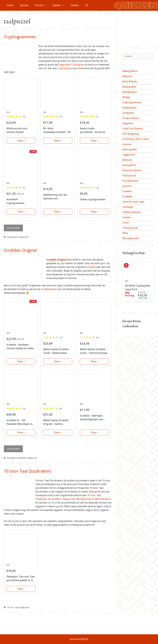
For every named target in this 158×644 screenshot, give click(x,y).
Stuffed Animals (132, 212)
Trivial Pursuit (130, 228)
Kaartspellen (130, 149)
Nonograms (129, 165)
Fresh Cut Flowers (133, 128)
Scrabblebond (49, 289)
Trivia (125, 223)
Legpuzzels (129, 155)
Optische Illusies (132, 170)
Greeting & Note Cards (136, 139)
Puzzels (42, 5)
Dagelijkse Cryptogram (72, 65)
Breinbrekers (130, 92)
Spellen (60, 5)
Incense (127, 144)
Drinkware (128, 113)
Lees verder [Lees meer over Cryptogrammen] (13, 228)
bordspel (11, 458)
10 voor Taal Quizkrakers (28, 471)
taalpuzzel (24, 237)
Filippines (128, 123)
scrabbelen (21, 458)
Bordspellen (129, 87)
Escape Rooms (131, 118)
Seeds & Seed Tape (133, 202)
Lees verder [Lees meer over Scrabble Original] (13, 449)
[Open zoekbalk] (87, 5)
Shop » (21, 141)
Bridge (126, 97)
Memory (127, 160)
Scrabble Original (20, 250)
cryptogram (12, 237)
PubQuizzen (129, 176)
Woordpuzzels (131, 238)
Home (10, 5)
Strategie (128, 207)
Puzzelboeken (130, 181)
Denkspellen (129, 108)
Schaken (127, 191)
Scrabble (91, 267)
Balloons (127, 76)
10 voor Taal (13, 607)
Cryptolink (63, 68)
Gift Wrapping (131, 134)
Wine (125, 233)
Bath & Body (130, 81)
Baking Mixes (130, 71)
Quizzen (24, 5)
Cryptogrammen (20, 37)
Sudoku (75, 5)
